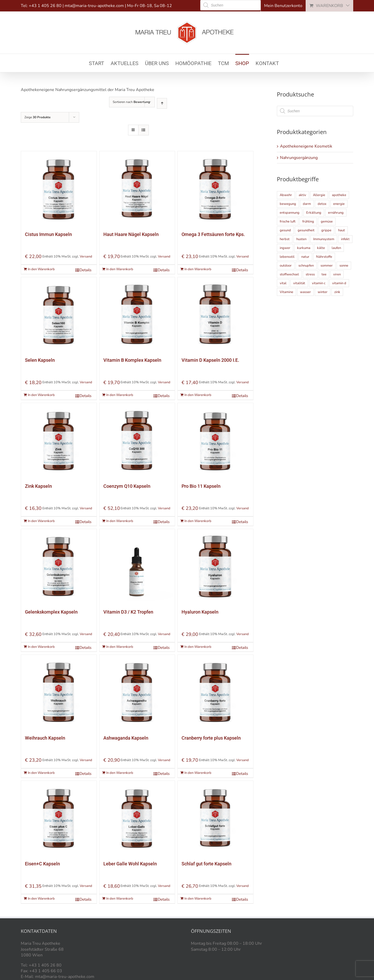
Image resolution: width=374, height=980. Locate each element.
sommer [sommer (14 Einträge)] (327, 266)
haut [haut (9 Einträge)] (342, 230)
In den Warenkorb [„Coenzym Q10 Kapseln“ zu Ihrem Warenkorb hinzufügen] (120, 521)
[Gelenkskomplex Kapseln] (59, 567)
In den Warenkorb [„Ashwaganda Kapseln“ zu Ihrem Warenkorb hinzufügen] (120, 773)
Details (85, 270)
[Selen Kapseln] (59, 315)
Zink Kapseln (38, 486)
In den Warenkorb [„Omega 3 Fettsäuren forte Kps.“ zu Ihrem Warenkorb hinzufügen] (198, 269)
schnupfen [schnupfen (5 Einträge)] (306, 266)
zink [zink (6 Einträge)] (337, 292)
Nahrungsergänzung (299, 158)
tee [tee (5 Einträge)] (324, 274)
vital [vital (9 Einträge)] (283, 283)
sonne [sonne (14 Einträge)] (344, 266)
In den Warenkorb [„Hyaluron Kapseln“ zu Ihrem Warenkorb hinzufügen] (198, 647)
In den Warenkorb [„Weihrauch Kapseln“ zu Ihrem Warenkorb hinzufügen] (41, 773)
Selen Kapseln (40, 360)
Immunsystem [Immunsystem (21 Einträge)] (324, 239)
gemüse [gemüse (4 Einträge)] (327, 221)
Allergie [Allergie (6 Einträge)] (319, 195)
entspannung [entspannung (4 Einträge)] (290, 213)
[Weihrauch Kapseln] (59, 693)
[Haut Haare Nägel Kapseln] (137, 189)
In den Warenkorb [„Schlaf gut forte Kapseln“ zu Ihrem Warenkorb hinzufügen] (198, 899)
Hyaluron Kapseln (200, 612)
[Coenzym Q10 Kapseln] (137, 441)
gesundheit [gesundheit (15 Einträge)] (306, 230)
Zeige (38, 117)
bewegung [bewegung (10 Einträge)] (288, 204)
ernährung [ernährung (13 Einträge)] (336, 213)
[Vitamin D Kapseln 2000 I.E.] (215, 315)
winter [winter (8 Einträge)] (323, 292)
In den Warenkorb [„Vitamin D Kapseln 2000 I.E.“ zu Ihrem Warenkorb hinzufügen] (198, 395)
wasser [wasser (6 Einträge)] (305, 292)
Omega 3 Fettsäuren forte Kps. (213, 234)
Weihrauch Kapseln (45, 738)
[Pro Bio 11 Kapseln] (215, 441)
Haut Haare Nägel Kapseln (131, 234)
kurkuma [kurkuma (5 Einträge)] (304, 248)
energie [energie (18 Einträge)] (339, 204)
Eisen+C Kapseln (42, 864)
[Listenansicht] (143, 130)
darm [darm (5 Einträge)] (307, 204)
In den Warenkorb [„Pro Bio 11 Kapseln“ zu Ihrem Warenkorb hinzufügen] (198, 521)
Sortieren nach (131, 102)
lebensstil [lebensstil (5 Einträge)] (287, 257)
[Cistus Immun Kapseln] (59, 189)
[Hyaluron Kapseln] (215, 567)
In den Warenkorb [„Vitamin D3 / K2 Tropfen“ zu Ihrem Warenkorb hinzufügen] (120, 647)
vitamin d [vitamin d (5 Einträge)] (339, 283)
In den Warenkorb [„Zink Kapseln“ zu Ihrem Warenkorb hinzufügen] (41, 521)
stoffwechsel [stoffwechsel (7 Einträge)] (289, 274)
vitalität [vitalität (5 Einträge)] (299, 283)
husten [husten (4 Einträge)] (301, 239)
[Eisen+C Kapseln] (59, 819)
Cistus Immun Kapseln (48, 234)
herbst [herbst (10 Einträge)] (285, 239)
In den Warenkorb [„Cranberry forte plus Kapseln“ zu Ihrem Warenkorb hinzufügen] (198, 773)
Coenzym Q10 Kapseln (127, 486)
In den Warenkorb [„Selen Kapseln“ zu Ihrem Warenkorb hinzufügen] (41, 395)
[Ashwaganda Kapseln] (137, 693)
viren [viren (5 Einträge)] (337, 274)
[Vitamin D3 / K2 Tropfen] (137, 567)
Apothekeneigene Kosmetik (306, 146)
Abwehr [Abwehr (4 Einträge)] (286, 195)
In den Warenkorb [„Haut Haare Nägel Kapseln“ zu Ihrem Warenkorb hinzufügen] (120, 269)
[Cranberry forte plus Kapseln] (215, 693)
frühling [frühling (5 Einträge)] (308, 221)
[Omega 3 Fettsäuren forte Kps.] (215, 189)
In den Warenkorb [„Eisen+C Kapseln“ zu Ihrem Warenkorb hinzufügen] (41, 899)
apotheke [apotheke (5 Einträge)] (339, 195)
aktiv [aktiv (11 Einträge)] (302, 195)
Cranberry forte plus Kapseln (211, 738)
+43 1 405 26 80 (45, 6)
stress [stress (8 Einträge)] (310, 274)
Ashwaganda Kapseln (126, 738)
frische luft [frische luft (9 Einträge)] (288, 221)
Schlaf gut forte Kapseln (206, 864)
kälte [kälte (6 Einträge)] (321, 248)
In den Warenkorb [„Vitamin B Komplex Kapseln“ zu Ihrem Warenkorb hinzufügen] (120, 395)
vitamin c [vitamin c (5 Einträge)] (319, 283)
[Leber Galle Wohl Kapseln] (137, 819)
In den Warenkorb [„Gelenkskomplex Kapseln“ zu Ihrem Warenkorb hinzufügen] (41, 647)
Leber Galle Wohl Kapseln (130, 864)
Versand (86, 256)
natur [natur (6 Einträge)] (305, 257)
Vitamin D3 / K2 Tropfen (128, 612)
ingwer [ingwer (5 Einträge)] (285, 248)
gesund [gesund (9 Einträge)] (285, 230)
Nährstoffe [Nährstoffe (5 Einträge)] (324, 257)
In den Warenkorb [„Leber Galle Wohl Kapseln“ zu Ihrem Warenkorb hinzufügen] (120, 899)
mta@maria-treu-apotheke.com (94, 6)
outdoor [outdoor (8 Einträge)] (286, 266)
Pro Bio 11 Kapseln (201, 486)
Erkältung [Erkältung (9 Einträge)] (314, 213)
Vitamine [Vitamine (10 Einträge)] (286, 292)
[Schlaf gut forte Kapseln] (215, 819)
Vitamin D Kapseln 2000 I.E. (210, 360)
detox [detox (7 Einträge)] (322, 204)
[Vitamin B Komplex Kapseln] (137, 315)
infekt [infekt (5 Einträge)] (345, 239)
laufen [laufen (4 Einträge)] (336, 248)
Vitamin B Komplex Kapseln (132, 360)
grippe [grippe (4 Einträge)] (326, 230)
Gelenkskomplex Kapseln (51, 612)
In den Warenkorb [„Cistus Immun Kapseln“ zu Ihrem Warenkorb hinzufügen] (41, 269)
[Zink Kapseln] (59, 441)
